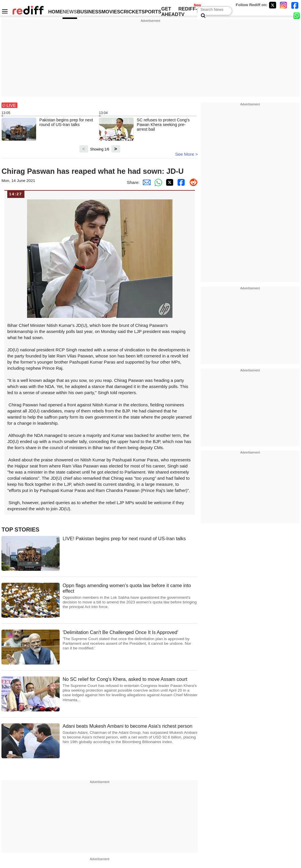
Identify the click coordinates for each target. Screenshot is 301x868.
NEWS (70, 12)
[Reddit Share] (192, 182)
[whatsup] (297, 15)
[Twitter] (272, 5)
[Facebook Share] (180, 182)
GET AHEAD (170, 11)
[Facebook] (295, 5)
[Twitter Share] (169, 182)
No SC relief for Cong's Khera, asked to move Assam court (130, 689)
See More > (186, 154)
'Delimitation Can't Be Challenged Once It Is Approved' (130, 640)
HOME (56, 12)
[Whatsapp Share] (157, 182)
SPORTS (152, 12)
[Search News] (201, 16)
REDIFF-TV (188, 11)
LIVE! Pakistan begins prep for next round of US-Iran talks (124, 538)
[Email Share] (145, 182)
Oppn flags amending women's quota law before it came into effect (130, 596)
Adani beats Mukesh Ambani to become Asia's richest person (130, 734)
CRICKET (131, 12)
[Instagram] (284, 5)
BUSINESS (89, 12)
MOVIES (111, 12)
